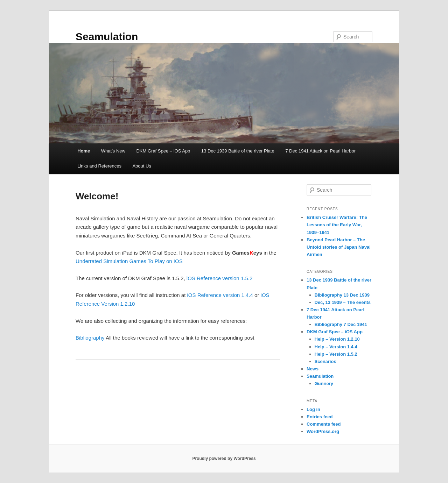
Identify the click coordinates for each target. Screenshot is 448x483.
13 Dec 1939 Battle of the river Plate (238, 151)
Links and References (99, 166)
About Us (142, 166)
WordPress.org (323, 431)
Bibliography (90, 338)
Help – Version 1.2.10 (337, 339)
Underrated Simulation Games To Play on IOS (129, 261)
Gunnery (324, 383)
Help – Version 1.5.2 (336, 354)
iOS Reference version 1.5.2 (219, 278)
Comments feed (324, 424)
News (313, 369)
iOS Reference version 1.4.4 (220, 295)
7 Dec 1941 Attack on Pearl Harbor (320, 151)
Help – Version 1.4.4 (336, 347)
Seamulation (107, 37)
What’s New (113, 151)
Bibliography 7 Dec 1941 (341, 324)
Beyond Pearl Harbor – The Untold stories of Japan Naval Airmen (339, 247)
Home (84, 151)
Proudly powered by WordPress (224, 459)
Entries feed (320, 417)
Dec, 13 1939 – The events (343, 302)
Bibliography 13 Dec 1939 (342, 295)
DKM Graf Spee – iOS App (163, 151)
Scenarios (325, 361)
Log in (313, 409)
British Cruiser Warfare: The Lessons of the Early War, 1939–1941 (337, 225)
